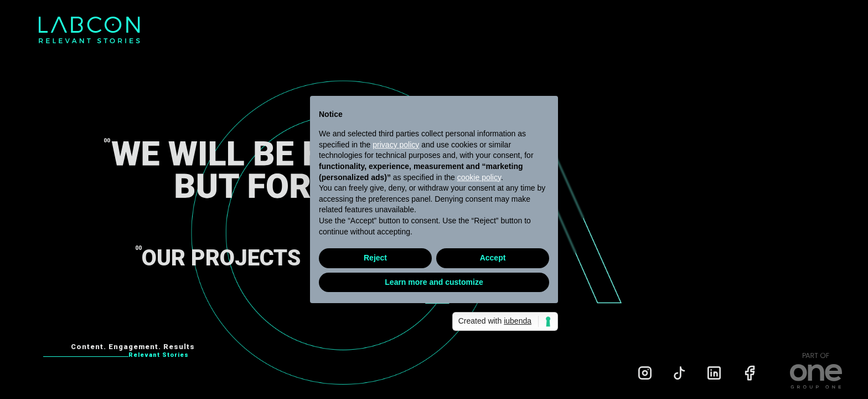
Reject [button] (375, 258)
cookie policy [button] (479, 177)
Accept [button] (493, 258)
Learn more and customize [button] (434, 282)
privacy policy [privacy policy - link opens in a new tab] (396, 145)
